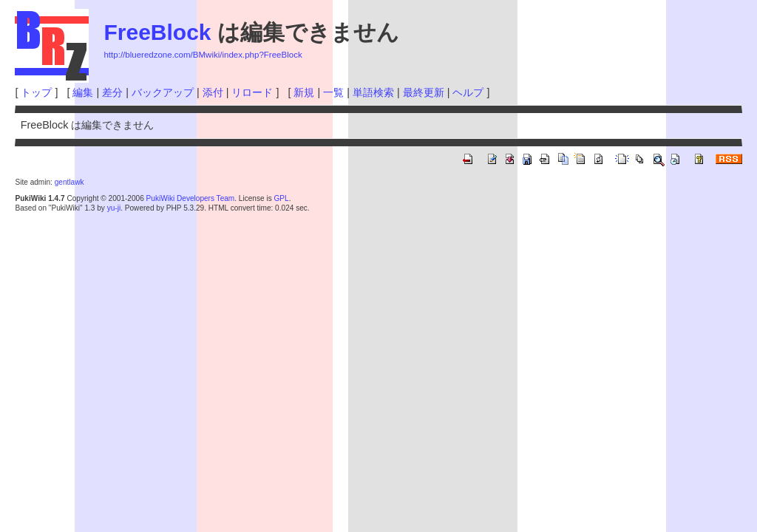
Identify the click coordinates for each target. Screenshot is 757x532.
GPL (281, 198)
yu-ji (114, 208)
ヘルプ (468, 92)
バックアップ (163, 92)
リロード (252, 92)
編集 (83, 92)
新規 (304, 92)
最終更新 (424, 92)
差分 (112, 92)
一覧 (333, 92)
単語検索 (373, 92)
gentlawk (69, 182)
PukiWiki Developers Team (191, 198)
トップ (36, 92)
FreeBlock (157, 32)
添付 (213, 92)
